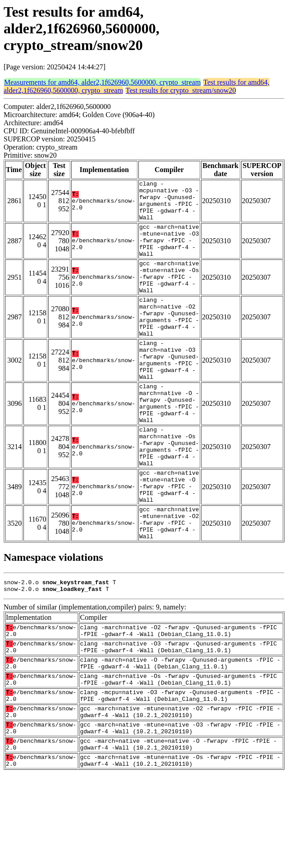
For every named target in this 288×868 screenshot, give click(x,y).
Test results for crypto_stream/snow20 (181, 90)
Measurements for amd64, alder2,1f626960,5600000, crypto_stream (102, 82)
